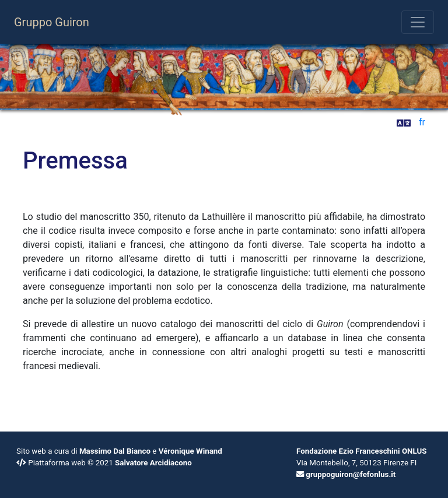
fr (422, 122)
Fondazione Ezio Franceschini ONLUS (362, 451)
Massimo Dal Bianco (115, 451)
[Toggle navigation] (418, 22)
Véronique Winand (190, 451)
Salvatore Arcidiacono (153, 463)
